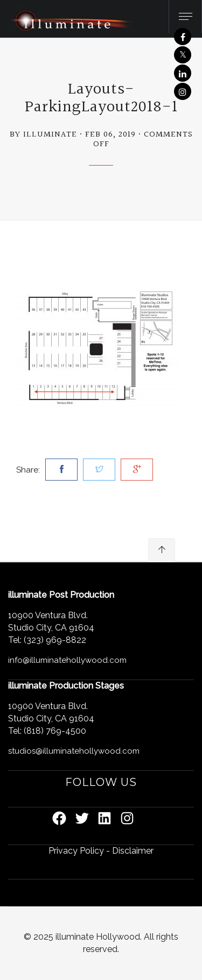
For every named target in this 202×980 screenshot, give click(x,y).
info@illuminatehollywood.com (67, 660)
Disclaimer (133, 851)
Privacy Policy (76, 851)
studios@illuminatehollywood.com (74, 751)
